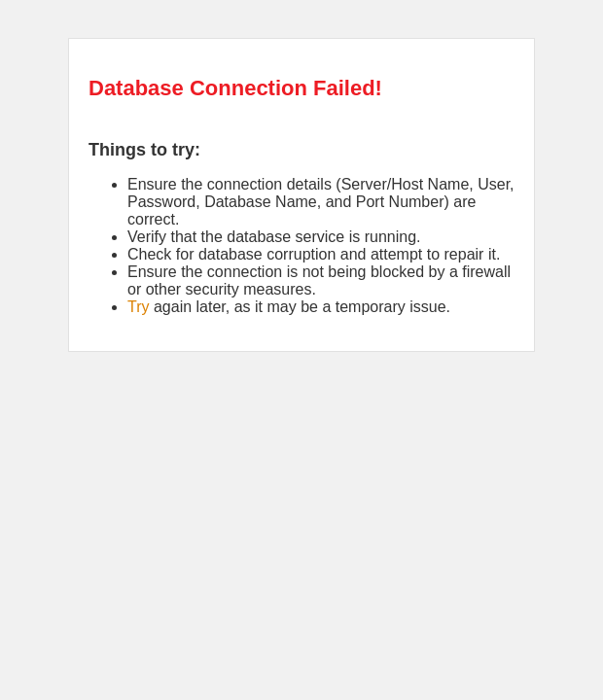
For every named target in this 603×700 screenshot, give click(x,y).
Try (139, 307)
